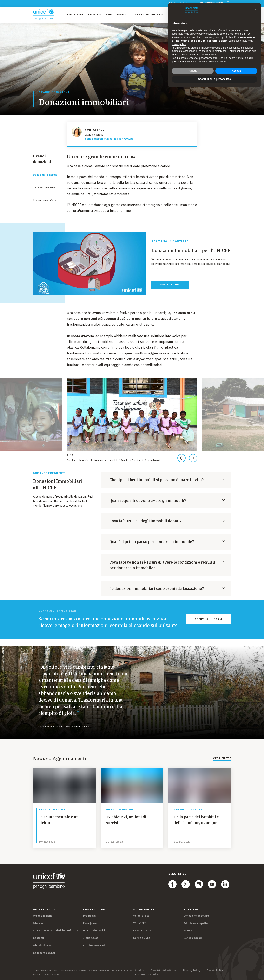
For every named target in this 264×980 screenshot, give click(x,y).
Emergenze (90, 923)
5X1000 (188, 930)
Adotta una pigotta (196, 923)
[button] (255, 10)
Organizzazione (43, 916)
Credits (140, 971)
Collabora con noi (44, 953)
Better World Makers (44, 187)
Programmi (90, 916)
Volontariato (141, 916)
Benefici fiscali (193, 938)
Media (122, 15)
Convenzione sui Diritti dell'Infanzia (55, 930)
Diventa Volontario (148, 15)
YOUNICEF (140, 923)
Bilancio (38, 923)
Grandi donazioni (54, 92)
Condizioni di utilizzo (164, 971)
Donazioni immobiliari (46, 175)
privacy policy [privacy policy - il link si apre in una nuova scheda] (197, 34)
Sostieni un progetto (44, 200)
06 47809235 (126, 139)
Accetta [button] (236, 71)
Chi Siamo (75, 15)
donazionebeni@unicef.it (101, 139)
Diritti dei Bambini (94, 930)
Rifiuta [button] (193, 71)
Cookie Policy (215, 971)
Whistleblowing (42, 946)
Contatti (38, 938)
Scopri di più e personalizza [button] (214, 79)
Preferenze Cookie (147, 975)
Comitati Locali (143, 930)
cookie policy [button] (179, 44)
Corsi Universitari (94, 946)
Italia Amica (91, 938)
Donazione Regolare (196, 916)
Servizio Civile (142, 938)
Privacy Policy (192, 971)
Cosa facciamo (100, 15)
